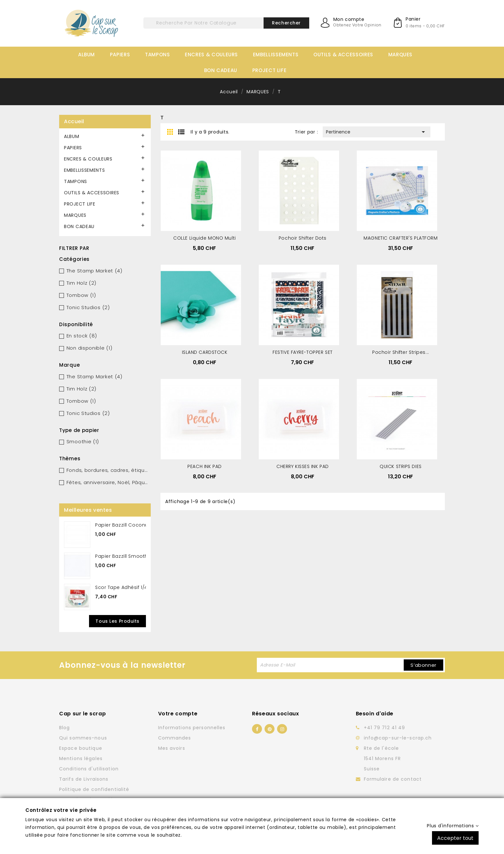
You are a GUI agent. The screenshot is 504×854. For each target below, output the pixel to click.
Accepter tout (455, 838)
